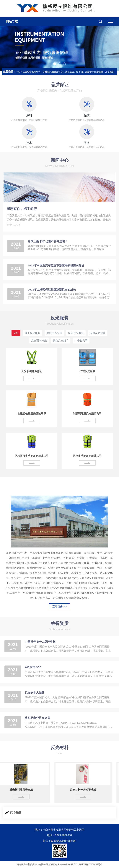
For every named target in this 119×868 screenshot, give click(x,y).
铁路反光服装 (61, 341)
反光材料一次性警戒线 (84, 790)
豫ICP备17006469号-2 (91, 864)
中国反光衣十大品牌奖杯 (40, 642)
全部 (16, 333)
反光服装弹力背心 (32, 371)
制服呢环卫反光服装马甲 (87, 414)
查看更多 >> (59, 606)
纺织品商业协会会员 (37, 718)
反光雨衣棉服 (39, 341)
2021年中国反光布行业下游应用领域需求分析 (56, 265)
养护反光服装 (54, 333)
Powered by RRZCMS (69, 864)
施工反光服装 (32, 333)
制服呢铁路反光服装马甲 (32, 414)
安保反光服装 (98, 333)
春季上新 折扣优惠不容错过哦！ (48, 241)
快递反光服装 (76, 333)
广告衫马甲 (81, 341)
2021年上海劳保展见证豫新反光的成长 (52, 289)
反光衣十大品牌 (35, 692)
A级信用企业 (33, 667)
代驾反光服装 (87, 371)
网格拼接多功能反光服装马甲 (32, 456)
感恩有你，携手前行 (22, 209)
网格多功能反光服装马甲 (87, 456)
